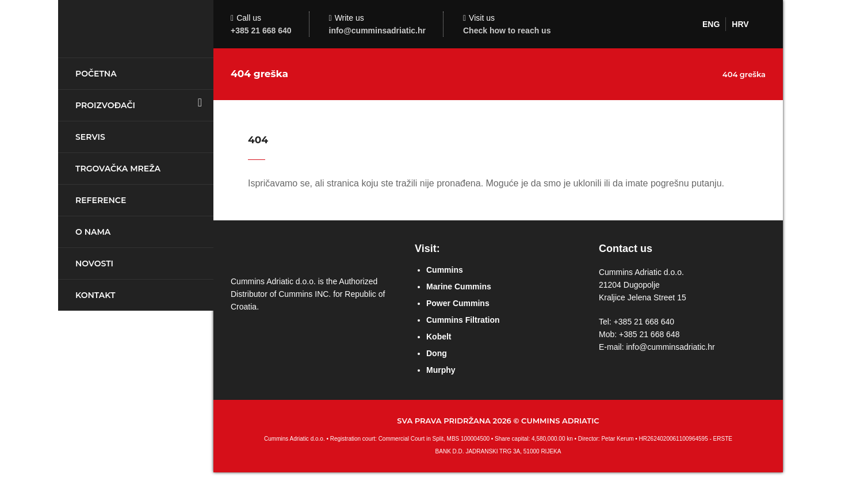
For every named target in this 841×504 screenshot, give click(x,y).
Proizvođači (105, 105)
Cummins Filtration (463, 320)
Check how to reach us (507, 30)
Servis (90, 137)
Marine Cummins (459, 287)
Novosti (94, 264)
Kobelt (439, 337)
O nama (93, 232)
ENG (711, 24)
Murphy (441, 370)
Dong (437, 353)
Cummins (445, 270)
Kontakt (95, 295)
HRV (740, 24)
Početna (96, 74)
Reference (101, 200)
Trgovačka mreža (118, 169)
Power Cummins (458, 303)
